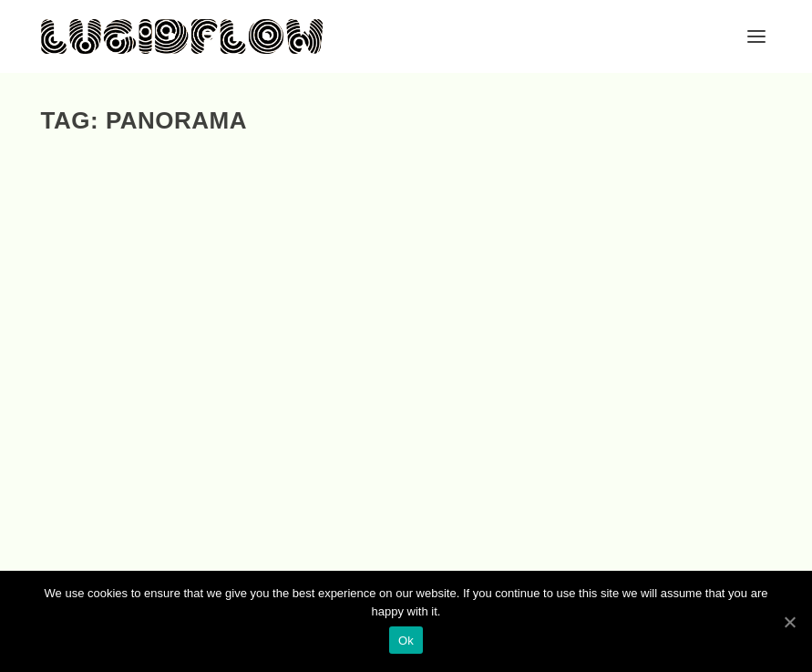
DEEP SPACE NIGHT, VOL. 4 (388, 403)
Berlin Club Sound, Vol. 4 (144, 403)
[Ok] (789, 622)
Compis (136, 428)
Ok (406, 641)
